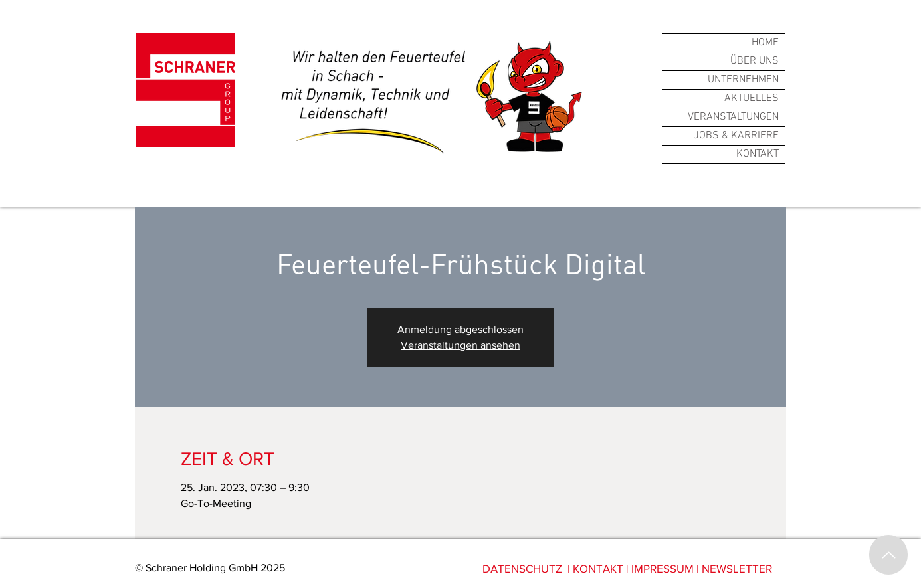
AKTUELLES (752, 98)
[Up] (888, 555)
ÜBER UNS (755, 61)
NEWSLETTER (737, 568)
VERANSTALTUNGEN (733, 117)
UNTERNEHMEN (743, 80)
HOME (765, 43)
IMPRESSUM (663, 568)
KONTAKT (758, 154)
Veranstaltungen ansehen (460, 345)
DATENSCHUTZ (522, 568)
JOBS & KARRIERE (736, 136)
